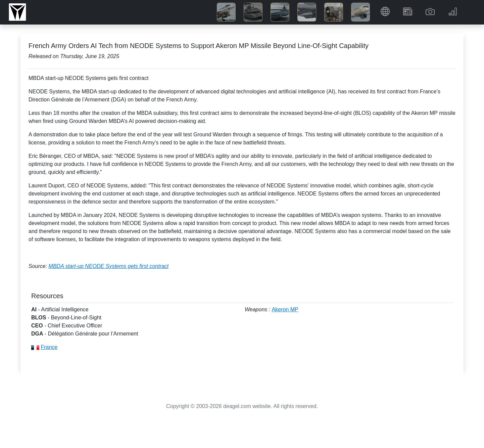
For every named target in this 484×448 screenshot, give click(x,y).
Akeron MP (285, 309)
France (49, 347)
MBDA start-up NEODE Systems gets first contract (109, 266)
